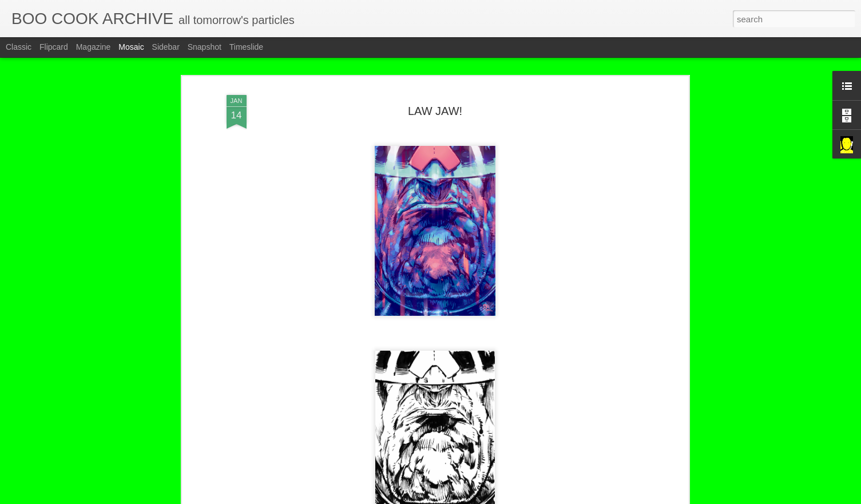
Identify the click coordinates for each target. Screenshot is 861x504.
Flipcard (54, 47)
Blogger (467, 498)
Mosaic (131, 47)
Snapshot (205, 47)
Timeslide (246, 47)
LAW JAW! (435, 88)
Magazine (94, 47)
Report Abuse (500, 498)
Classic (19, 47)
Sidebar (166, 47)
